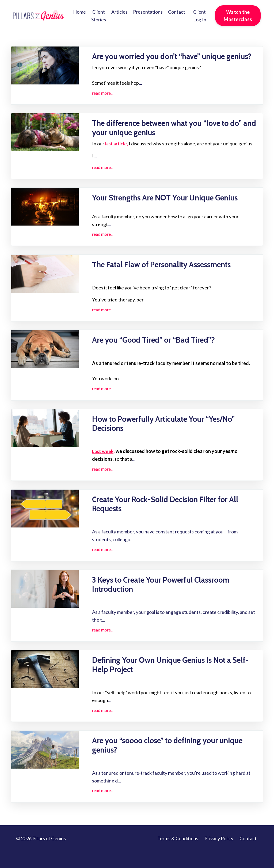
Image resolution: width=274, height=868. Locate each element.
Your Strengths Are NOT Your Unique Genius (171, 209)
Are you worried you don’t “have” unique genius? (164, 61)
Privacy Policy (219, 855)
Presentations (148, 12)
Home (79, 12)
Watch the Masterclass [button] (238, 16)
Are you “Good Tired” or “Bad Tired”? (158, 352)
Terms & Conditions (178, 855)
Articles (119, 12)
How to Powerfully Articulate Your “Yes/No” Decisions (169, 436)
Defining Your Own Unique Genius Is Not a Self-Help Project (167, 680)
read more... (103, 103)
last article (116, 154)
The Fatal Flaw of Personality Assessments (167, 276)
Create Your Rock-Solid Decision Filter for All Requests (171, 517)
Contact (177, 12)
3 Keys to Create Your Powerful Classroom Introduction (166, 599)
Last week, (104, 464)
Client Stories (99, 16)
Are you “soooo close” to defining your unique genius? (174, 761)
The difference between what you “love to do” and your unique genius (174, 138)
